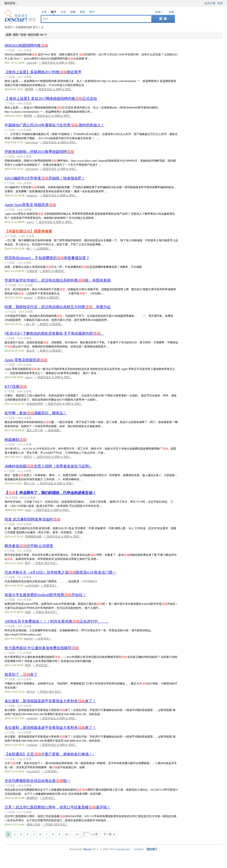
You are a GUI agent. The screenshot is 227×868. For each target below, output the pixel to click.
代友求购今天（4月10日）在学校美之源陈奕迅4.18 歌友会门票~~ (60, 572)
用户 (92, 12)
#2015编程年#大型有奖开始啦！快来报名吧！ (45, 178)
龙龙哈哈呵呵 (35, 404)
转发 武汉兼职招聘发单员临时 (32, 519)
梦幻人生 (29, 483)
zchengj (28, 298)
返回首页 (10, 3)
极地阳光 (32, 798)
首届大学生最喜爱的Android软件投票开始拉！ (45, 595)
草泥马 (28, 457)
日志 (63, 12)
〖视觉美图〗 (53, 430)
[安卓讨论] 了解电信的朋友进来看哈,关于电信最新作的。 (54, 333)
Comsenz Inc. (123, 849)
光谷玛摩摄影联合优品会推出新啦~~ (38, 781)
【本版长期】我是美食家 (28, 231)
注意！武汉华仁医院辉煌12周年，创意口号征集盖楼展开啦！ (58, 807)
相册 (73, 12)
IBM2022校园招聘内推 (26, 45)
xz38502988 (32, 586)
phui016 (28, 639)
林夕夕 (31, 692)
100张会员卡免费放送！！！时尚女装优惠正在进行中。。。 (57, 621)
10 (67, 834)
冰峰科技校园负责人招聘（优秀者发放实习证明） (48, 466)
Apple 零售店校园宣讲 (26, 360)
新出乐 (31, 351)
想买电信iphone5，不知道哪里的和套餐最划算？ (47, 258)
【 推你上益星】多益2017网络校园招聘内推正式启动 (51, 99)
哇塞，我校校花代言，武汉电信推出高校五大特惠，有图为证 (58, 307)
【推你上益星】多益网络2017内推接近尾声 (43, 72)
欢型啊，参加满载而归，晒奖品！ (36, 413)
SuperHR (32, 63)
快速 (158, 12)
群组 (83, 12)
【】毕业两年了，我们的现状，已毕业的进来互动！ (50, 493)
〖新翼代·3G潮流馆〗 (53, 271)
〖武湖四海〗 (43, 249)
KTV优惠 (16, 387)
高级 (171, 12)
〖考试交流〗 (41, 665)
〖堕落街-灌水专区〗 (45, 563)
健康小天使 (33, 825)
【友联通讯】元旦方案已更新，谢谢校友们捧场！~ (49, 754)
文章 (44, 12)
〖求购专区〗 (49, 586)
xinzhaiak (32, 718)
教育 (28, 665)
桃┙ (29, 249)
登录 (220, 3)
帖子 (54, 12)
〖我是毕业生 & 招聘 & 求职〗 (58, 63)
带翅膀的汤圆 (33, 537)
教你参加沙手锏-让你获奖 (29, 546)
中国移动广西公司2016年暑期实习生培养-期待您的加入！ (55, 125)
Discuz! (88, 849)
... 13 (76, 834)
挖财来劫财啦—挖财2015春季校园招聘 (39, 152)
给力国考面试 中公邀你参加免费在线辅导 (42, 648)
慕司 (28, 563)
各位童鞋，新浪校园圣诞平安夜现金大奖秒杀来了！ (50, 701)
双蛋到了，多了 (21, 674)
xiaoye (30, 222)
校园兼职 (16, 440)
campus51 (32, 195)
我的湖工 (152, 849)
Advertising (32, 142)
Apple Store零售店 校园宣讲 (30, 205)
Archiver (139, 849)
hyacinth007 (33, 771)
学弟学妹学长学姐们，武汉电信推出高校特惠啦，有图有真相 (58, 280)
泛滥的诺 (32, 271)
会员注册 (210, 3)
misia (28, 510)
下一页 (107, 834)
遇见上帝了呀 (35, 430)
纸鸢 (28, 612)
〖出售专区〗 (43, 639)
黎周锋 (29, 89)
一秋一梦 (29, 324)
